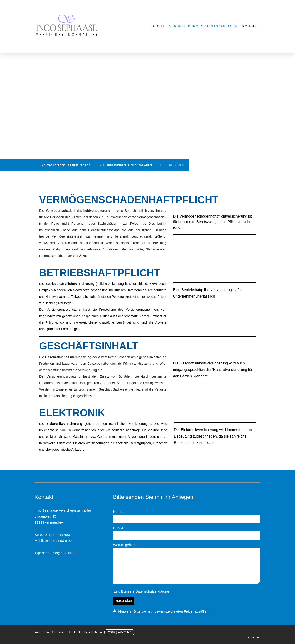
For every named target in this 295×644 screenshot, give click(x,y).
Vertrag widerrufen (120, 632)
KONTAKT (251, 26)
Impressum (42, 632)
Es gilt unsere (141, 591)
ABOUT (159, 26)
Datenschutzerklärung (152, 591)
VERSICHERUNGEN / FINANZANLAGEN (204, 26)
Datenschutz (59, 632)
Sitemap (98, 632)
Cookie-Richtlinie (80, 632)
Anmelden (254, 637)
